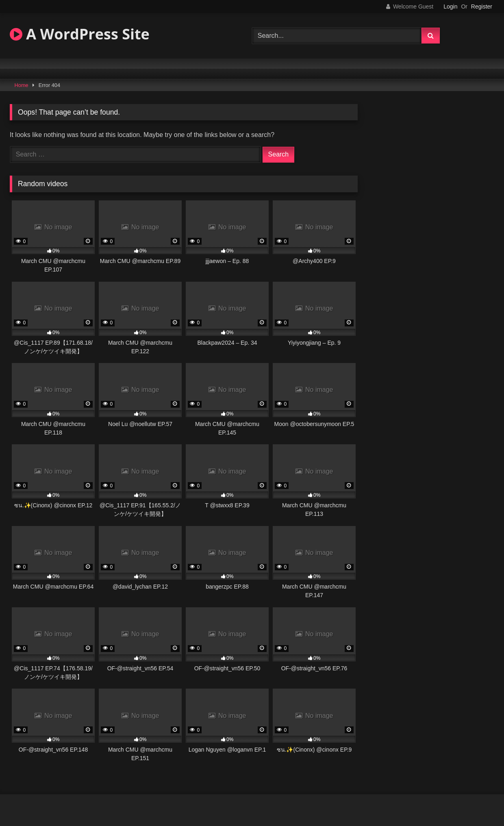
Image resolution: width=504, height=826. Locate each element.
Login (450, 7)
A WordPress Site (80, 34)
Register (482, 7)
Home (22, 85)
